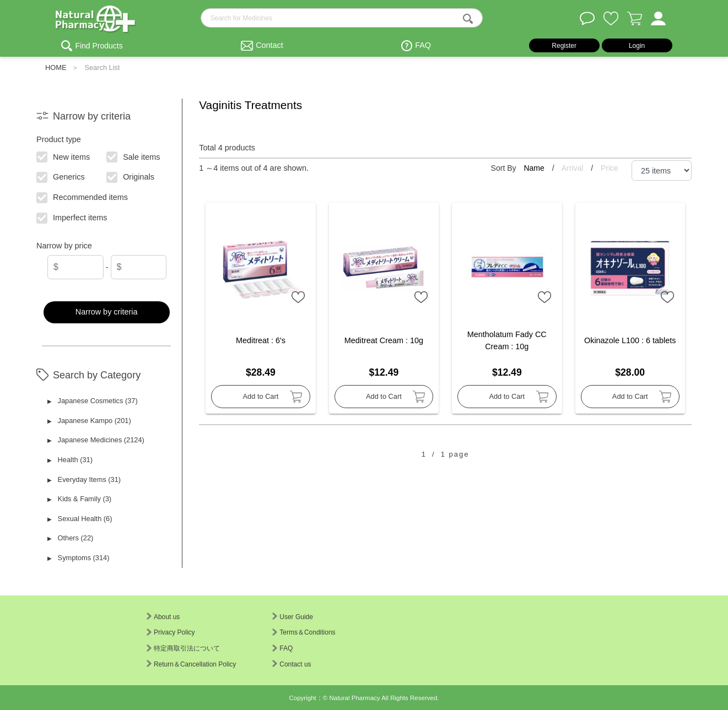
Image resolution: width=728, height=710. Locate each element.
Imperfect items (72, 217)
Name (535, 168)
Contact (269, 45)
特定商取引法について (183, 648)
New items (64, 156)
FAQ (423, 45)
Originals (131, 176)
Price (610, 168)
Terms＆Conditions (304, 632)
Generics (61, 176)
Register (564, 46)
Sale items (134, 156)
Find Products (99, 46)
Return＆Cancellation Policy (191, 664)
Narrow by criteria (107, 312)
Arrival (574, 168)
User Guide (293, 617)
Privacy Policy (171, 632)
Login (637, 46)
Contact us (292, 664)
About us (163, 617)
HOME (56, 67)
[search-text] (341, 18)
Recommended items (83, 197)
